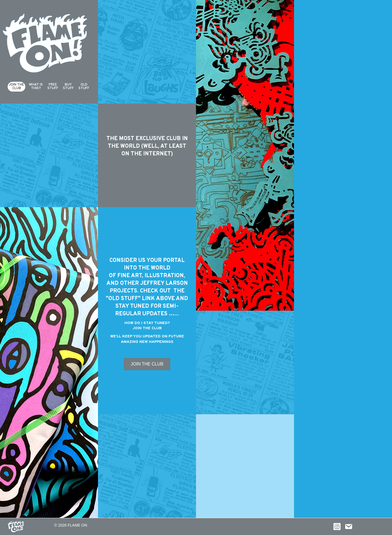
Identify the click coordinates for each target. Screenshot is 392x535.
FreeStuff (53, 87)
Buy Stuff (68, 87)
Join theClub (16, 87)
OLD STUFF (123, 299)
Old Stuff (84, 87)
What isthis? (36, 87)
